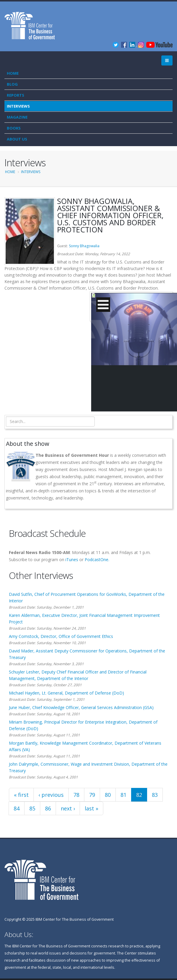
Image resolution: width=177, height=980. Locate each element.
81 (123, 795)
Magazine (17, 117)
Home (13, 73)
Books (14, 128)
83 (155, 795)
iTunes (72, 560)
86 (48, 808)
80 (108, 795)
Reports (16, 95)
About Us (17, 139)
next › (68, 808)
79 (92, 795)
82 (139, 795)
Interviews (18, 106)
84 (17, 808)
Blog (12, 84)
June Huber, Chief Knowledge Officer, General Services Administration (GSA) (81, 707)
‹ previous (51, 795)
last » (91, 808)
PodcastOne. (97, 560)
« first (21, 795)
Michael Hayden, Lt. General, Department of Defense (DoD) (66, 693)
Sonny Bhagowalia (84, 246)
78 (76, 795)
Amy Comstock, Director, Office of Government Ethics (61, 636)
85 (32, 808)
